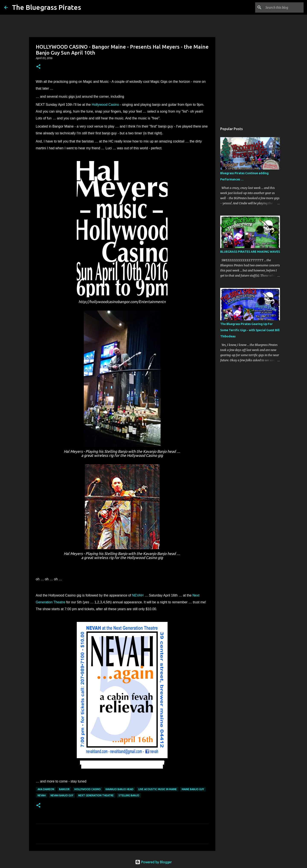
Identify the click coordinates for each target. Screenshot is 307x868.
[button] (38, 67)
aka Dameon (46, 789)
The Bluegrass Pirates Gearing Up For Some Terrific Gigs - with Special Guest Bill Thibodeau (250, 330)
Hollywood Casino (105, 105)
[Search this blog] (281, 7)
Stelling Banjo (129, 795)
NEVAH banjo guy (62, 795)
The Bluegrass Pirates (46, 7)
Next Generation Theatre (96, 795)
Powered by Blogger (153, 862)
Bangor (64, 789)
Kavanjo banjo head (119, 789)
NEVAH (138, 595)
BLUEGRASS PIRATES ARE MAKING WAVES (250, 252)
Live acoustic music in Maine (158, 789)
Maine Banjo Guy (193, 789)
